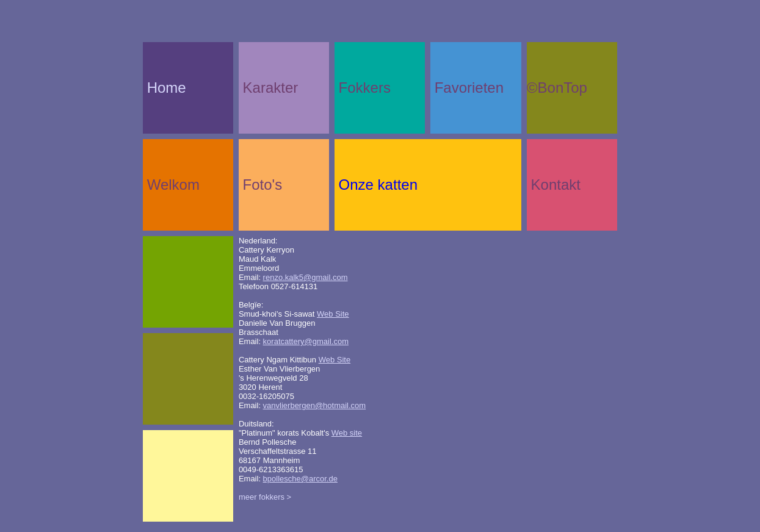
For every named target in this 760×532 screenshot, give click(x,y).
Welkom (173, 185)
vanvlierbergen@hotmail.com (315, 405)
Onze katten (378, 185)
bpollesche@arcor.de (300, 479)
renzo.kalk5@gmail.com (306, 277)
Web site (347, 433)
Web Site (333, 314)
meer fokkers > (265, 497)
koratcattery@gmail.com (306, 341)
